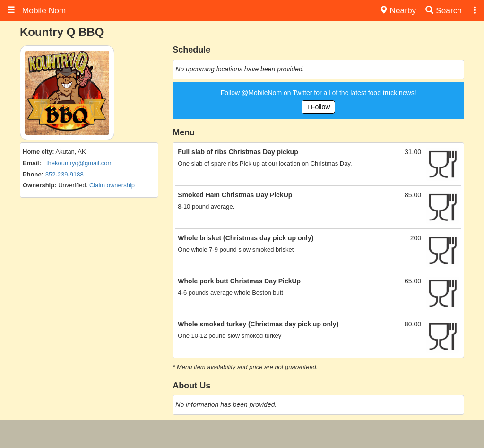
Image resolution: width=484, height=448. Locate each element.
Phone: (33, 174)
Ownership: (40, 185)
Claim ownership (112, 185)
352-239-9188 (65, 174)
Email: (32, 163)
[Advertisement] (242, 434)
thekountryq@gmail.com (79, 163)
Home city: (38, 152)
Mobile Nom (36, 10)
